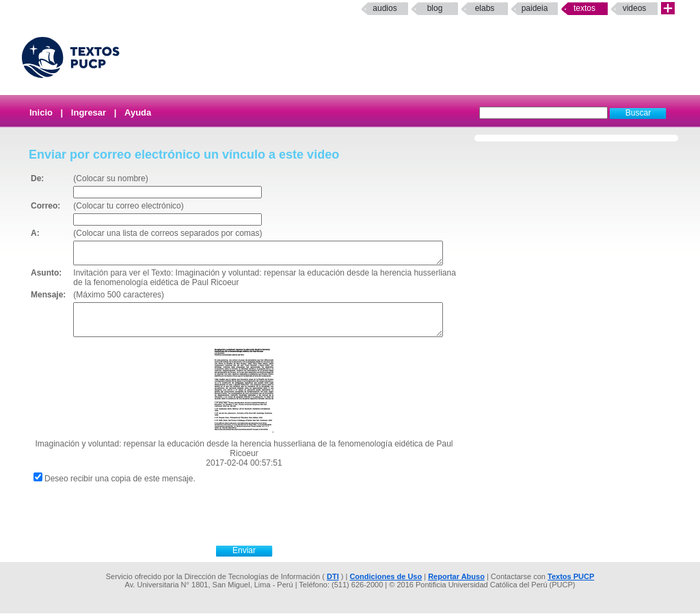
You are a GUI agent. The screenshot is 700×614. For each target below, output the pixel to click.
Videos (635, 8)
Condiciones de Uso (386, 577)
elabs (485, 8)
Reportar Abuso (456, 577)
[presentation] (259, 513)
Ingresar (89, 112)
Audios (385, 8)
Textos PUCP (571, 577)
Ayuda (138, 112)
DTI (333, 577)
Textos (584, 8)
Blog (435, 8)
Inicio (41, 112)
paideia (535, 8)
